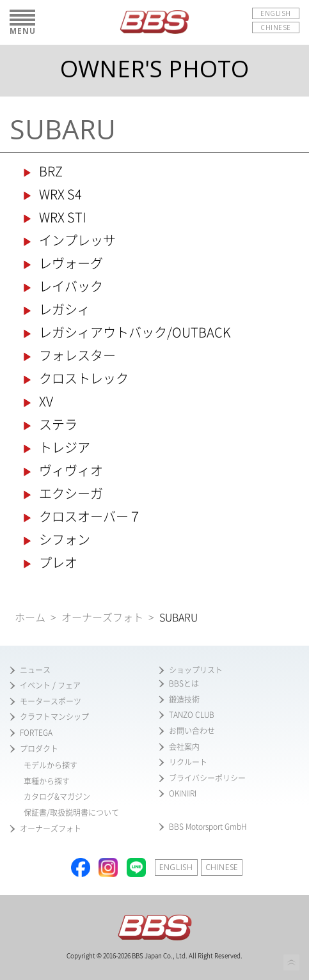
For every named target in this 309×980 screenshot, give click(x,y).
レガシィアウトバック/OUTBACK (135, 332)
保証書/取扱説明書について (71, 813)
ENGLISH (276, 13)
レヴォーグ (71, 263)
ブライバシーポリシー (207, 778)
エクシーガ (71, 494)
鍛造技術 (184, 699)
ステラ (58, 424)
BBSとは (184, 683)
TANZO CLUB (192, 715)
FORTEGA (36, 733)
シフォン (65, 540)
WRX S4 (60, 194)
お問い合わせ (192, 731)
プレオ (58, 563)
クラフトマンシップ (54, 717)
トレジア (65, 447)
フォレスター (77, 355)
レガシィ (65, 309)
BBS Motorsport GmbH (208, 827)
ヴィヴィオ (71, 471)
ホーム (30, 618)
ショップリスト (196, 670)
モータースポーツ (51, 701)
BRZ (51, 171)
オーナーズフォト (102, 618)
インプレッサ (77, 240)
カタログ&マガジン (57, 797)
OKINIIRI (183, 793)
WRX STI (62, 217)
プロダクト (39, 749)
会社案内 (184, 747)
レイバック (71, 286)
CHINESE (276, 27)
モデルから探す (51, 765)
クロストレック (84, 378)
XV (46, 401)
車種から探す (47, 781)
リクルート (188, 762)
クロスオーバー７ (90, 517)
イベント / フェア (50, 685)
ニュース (35, 670)
